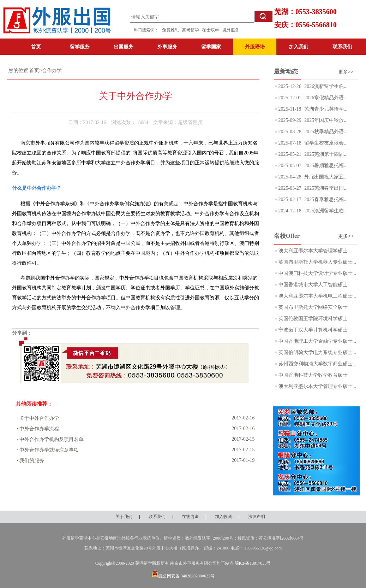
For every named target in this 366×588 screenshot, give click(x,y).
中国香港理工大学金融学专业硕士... (317, 341)
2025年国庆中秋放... (325, 120)
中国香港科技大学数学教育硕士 (313, 375)
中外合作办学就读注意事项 (49, 450)
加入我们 (299, 47)
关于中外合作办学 (39, 418)
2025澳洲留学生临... (325, 211)
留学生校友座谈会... (325, 143)
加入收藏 (223, 517)
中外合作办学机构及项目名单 (52, 439)
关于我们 (124, 517)
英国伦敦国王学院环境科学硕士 (313, 319)
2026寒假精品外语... (325, 98)
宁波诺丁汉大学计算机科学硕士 (313, 330)
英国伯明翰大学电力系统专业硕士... (317, 352)
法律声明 (257, 517)
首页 (36, 47)
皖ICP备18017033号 (253, 563)
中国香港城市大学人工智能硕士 (313, 285)
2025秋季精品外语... (325, 132)
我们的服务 (32, 461)
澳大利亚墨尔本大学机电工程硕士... (317, 296)
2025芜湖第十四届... (325, 154)
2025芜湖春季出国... (325, 188)
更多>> (346, 72)
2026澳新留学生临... (325, 86)
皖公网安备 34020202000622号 (183, 576)
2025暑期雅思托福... (325, 166)
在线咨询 (190, 517)
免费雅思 (170, 30)
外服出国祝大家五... (325, 177)
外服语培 (255, 47)
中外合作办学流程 (39, 429)
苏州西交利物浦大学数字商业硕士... (317, 364)
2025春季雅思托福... (325, 199)
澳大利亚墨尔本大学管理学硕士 (313, 251)
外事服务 (167, 47)
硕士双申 (212, 30)
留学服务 (80, 47)
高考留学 (192, 30)
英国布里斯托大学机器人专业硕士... (317, 262)
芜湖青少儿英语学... (325, 109)
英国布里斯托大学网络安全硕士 (313, 307)
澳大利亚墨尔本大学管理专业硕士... (317, 386)
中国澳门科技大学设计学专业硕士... (317, 273)
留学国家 (211, 47)
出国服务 (124, 47)
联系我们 (342, 47)
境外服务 (231, 30)
